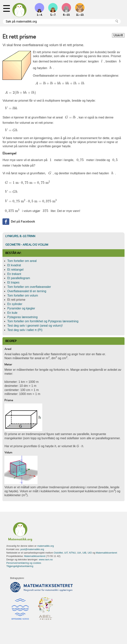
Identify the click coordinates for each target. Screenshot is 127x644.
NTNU (72, 553)
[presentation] (102, 61)
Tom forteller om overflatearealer (29, 287)
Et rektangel (15, 270)
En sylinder (15, 304)
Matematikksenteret (107, 553)
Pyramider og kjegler (21, 308)
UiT (66, 553)
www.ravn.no (46, 560)
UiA (79, 553)
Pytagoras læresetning (22, 317)
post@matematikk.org (32, 549)
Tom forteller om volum (23, 296)
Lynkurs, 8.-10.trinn (20, 236)
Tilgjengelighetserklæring (20, 566)
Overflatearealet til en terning (27, 291)
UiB (84, 553)
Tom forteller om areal (22, 261)
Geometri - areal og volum (27, 245)
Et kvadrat (14, 265)
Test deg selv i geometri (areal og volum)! (35, 326)
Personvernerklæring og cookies (24, 563)
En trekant (14, 274)
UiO (90, 553)
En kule (12, 313)
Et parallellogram (19, 278)
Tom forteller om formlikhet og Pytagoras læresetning (43, 321)
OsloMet (58, 553)
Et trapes (13, 282)
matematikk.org (45, 546)
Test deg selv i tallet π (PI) (25, 330)
